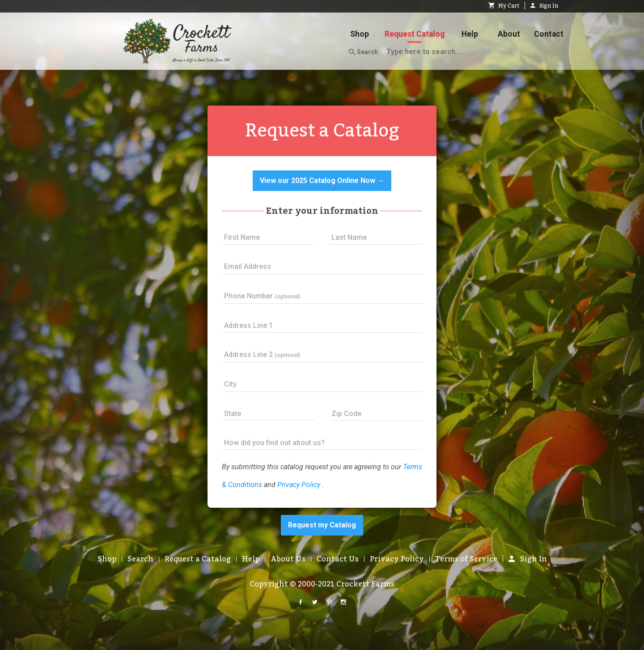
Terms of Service (466, 559)
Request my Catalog (322, 525)
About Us (288, 559)
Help (470, 34)
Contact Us (338, 559)
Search (363, 52)
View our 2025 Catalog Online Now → (322, 181)
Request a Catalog (198, 559)
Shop (360, 34)
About (509, 34)
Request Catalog (415, 34)
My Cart (504, 6)
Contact (549, 34)
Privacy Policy (299, 485)
